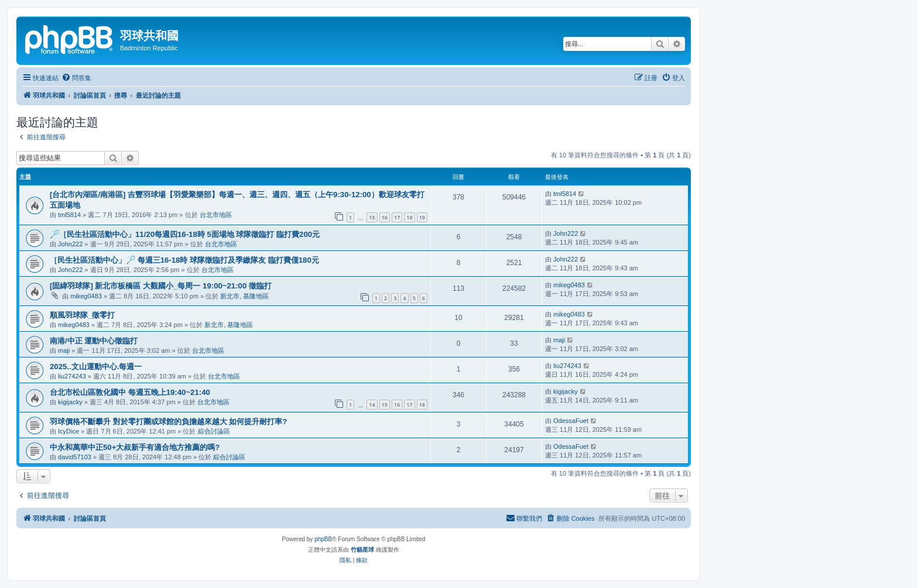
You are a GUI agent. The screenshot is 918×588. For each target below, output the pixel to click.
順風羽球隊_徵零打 (82, 315)
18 (409, 217)
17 (397, 217)
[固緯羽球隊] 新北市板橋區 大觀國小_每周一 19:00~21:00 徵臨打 (161, 286)
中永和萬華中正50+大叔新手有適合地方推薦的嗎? (135, 447)
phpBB (323, 539)
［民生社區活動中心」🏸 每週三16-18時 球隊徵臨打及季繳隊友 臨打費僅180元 (184, 260)
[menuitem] (76, 78)
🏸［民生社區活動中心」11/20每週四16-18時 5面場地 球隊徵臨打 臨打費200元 (185, 234)
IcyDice (68, 431)
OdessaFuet (571, 421)
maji (64, 350)
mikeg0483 (86, 296)
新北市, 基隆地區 (244, 296)
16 (385, 217)
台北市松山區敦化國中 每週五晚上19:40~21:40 (130, 392)
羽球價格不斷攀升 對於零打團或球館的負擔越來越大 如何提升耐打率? (168, 422)
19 (422, 217)
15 (372, 217)
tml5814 (69, 215)
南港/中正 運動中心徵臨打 (94, 341)
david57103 (75, 457)
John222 (70, 244)
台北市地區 (216, 215)
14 (372, 405)
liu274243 (72, 376)
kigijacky (70, 402)
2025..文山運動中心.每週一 (96, 367)
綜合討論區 (214, 431)
